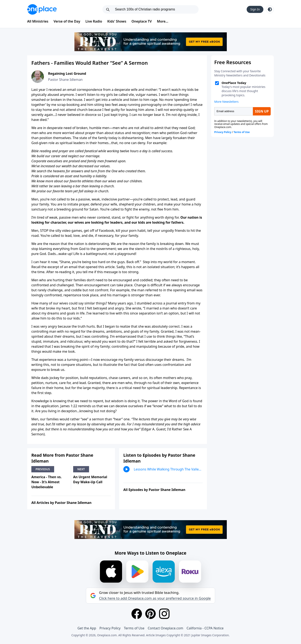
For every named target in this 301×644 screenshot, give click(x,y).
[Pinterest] (150, 614)
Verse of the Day (67, 21)
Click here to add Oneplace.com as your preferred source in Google (155, 598)
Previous (43, 469)
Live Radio (94, 21)
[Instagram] (164, 614)
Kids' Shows (117, 21)
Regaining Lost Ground (67, 74)
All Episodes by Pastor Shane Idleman (154, 490)
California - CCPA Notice (205, 628)
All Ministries (38, 21)
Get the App (87, 628)
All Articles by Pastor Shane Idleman (61, 503)
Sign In (255, 9)
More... (163, 21)
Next (81, 469)
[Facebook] (137, 614)
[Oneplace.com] (42, 9)
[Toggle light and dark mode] (270, 9)
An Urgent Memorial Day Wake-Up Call (90, 479)
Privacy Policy (110, 628)
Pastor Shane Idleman (65, 80)
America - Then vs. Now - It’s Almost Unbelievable (47, 482)
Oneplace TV (142, 21)
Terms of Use (134, 628)
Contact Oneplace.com (166, 628)
